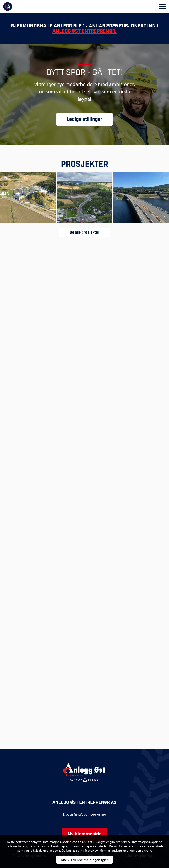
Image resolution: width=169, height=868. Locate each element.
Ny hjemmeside (85, 834)
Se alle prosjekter (84, 233)
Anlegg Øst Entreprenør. (84, 31)
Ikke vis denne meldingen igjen (85, 860)
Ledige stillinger (84, 119)
